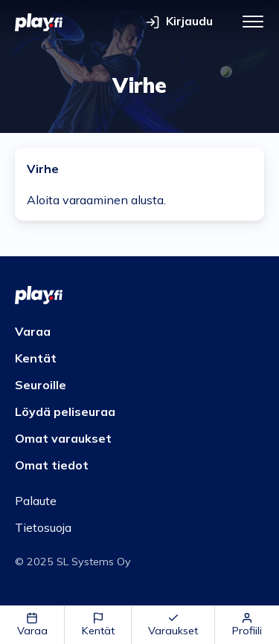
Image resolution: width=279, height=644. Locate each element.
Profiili (247, 625)
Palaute (36, 501)
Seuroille (41, 385)
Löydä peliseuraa (65, 412)
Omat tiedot (52, 465)
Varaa (32, 625)
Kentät (98, 625)
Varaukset (173, 625)
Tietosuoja (43, 527)
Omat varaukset (63, 438)
